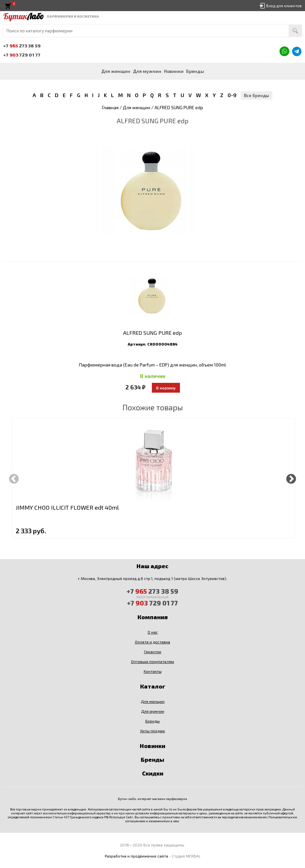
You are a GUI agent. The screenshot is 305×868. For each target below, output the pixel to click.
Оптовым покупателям (152, 661)
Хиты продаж (152, 731)
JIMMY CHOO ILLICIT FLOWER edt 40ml (67, 507)
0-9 (232, 95)
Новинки (174, 71)
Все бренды (257, 95)
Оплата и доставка (152, 642)
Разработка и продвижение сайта (136, 856)
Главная (110, 107)
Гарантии (153, 652)
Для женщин (116, 71)
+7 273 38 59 (22, 46)
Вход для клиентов (284, 6)
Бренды (195, 71)
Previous (14, 478)
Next (291, 478)
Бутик (23, 16)
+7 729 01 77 (22, 55)
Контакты (153, 671)
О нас (153, 632)
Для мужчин (147, 71)
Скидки (153, 773)
